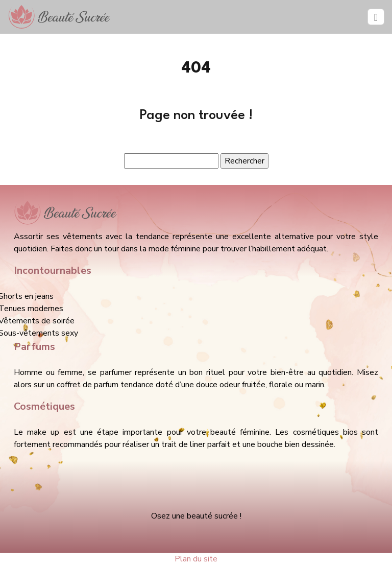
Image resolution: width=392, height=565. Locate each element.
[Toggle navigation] (376, 17)
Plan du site (196, 559)
